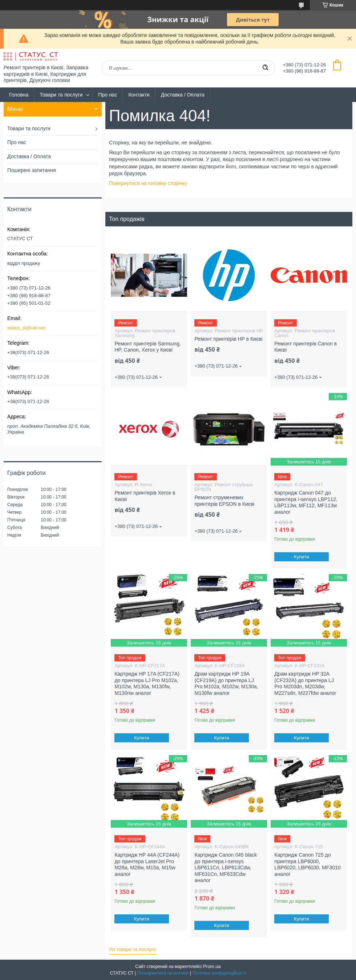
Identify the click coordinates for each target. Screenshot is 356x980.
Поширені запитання (32, 170)
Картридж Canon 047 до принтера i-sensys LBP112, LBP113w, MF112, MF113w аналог (306, 502)
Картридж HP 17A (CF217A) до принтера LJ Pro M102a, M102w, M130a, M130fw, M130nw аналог (147, 683)
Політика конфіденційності (219, 973)
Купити (302, 557)
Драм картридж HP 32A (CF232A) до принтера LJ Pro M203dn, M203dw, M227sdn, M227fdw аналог (305, 683)
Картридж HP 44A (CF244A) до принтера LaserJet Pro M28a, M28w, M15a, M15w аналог (147, 864)
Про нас (108, 95)
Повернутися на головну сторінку (148, 183)
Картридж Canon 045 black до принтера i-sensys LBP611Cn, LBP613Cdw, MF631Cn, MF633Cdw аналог (226, 868)
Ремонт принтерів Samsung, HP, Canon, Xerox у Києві (147, 347)
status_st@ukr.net (26, 328)
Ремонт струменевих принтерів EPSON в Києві (224, 501)
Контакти (139, 95)
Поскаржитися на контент (163, 973)
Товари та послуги (61, 95)
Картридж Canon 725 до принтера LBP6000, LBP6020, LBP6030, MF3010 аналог (307, 864)
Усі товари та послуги (132, 949)
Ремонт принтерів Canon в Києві (306, 347)
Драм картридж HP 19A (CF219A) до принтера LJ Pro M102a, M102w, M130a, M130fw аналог (226, 683)
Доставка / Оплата (183, 95)
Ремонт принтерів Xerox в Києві (145, 496)
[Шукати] (265, 68)
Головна (19, 95)
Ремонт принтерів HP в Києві (228, 339)
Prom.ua (212, 966)
